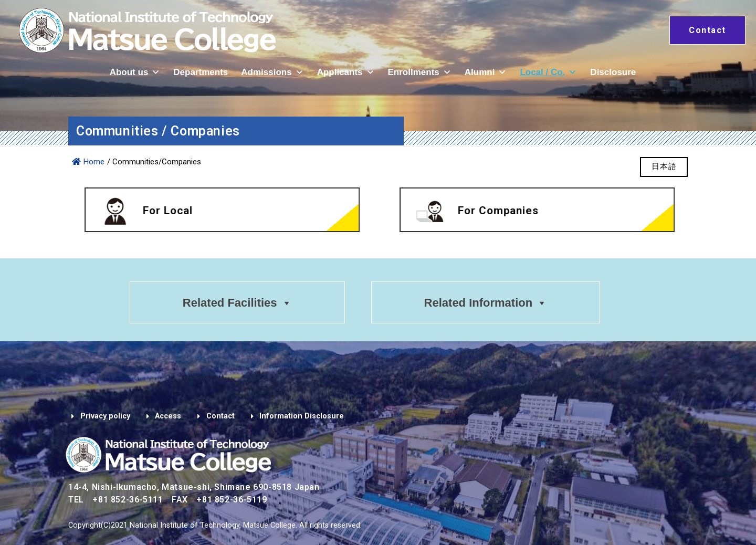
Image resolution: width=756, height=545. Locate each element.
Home (88, 162)
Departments (201, 72)
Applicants (346, 72)
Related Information (486, 303)
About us (135, 72)
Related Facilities (237, 303)
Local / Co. (548, 72)
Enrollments (420, 72)
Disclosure (613, 72)
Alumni (486, 72)
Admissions (272, 72)
